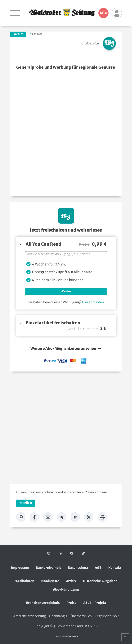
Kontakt (115, 568)
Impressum (20, 568)
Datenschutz (78, 568)
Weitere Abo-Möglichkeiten (66, 349)
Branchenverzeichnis (43, 603)
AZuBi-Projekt (95, 603)
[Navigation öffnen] (15, 13)
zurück (26, 503)
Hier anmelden (93, 302)
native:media (72, 636)
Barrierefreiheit (48, 568)
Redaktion (92, 43)
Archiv (71, 581)
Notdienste (50, 581)
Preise (71, 603)
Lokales (18, 34)
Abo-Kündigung (66, 589)
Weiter (66, 291)
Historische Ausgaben (100, 581)
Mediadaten (25, 581)
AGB (98, 568)
